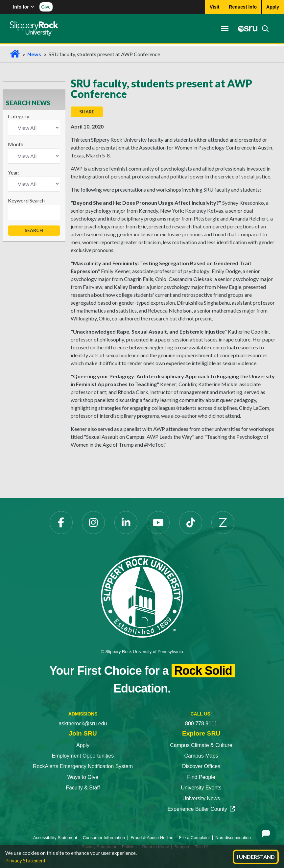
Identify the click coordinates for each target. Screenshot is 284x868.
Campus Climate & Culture (201, 745)
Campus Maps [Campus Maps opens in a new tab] (201, 756)
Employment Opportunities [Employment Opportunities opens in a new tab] (83, 756)
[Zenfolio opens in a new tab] (223, 523)
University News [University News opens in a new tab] (201, 798)
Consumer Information (104, 838)
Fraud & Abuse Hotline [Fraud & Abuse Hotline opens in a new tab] (152, 838)
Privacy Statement (25, 860)
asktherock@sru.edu (83, 724)
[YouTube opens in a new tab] (158, 523)
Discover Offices (201, 766)
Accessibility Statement (55, 838)
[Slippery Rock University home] (142, 596)
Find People (201, 777)
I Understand (256, 857)
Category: (19, 116)
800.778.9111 (201, 724)
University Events (201, 788)
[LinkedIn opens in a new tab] (126, 523)
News (34, 54)
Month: (16, 144)
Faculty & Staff (83, 788)
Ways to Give (83, 777)
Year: (14, 172)
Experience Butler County (201, 809)
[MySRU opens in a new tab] (246, 29)
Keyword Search (26, 200)
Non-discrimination (233, 838)
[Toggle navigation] (225, 29)
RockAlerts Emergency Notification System (83, 766)
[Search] (263, 29)
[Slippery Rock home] (34, 29)
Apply (83, 745)
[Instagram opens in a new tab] (93, 523)
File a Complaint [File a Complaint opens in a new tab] (194, 838)
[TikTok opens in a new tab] (191, 523)
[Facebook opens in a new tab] (61, 523)
